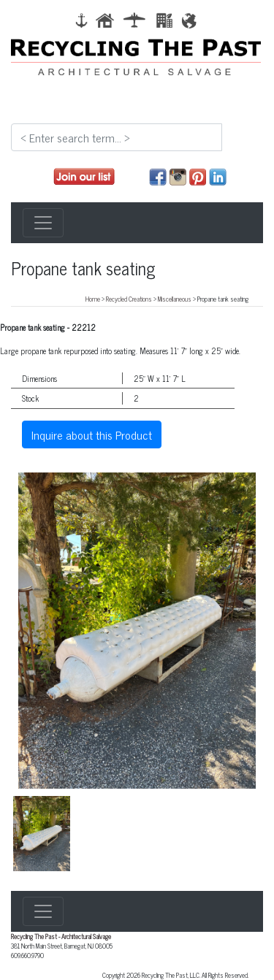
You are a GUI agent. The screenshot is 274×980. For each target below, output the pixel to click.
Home (93, 299)
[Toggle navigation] (43, 223)
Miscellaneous (175, 299)
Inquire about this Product (92, 435)
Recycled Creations (129, 299)
